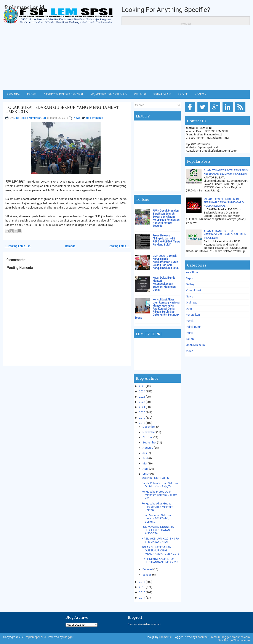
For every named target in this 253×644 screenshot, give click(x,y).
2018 (142, 423)
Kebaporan (162, 94)
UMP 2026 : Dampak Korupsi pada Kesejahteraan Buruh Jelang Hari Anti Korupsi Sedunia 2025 (166, 262)
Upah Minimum (195, 345)
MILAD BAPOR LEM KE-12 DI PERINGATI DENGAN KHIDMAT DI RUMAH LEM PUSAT (224, 202)
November (149, 432)
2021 (142, 407)
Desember (149, 427)
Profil (32, 94)
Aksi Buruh (193, 272)
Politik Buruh (194, 327)
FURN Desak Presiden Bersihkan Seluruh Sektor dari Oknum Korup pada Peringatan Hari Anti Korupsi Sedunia (166, 218)
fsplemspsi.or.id (24, 7)
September (149, 442)
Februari (148, 569)
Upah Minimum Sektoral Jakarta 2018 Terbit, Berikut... (157, 518)
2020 (142, 412)
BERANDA (13, 94)
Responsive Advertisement (145, 624)
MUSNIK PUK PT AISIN (155, 478)
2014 (142, 598)
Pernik (190, 321)
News (77, 118)
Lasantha (202, 637)
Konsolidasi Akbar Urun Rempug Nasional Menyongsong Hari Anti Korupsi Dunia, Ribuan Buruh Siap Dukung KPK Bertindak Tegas (157, 309)
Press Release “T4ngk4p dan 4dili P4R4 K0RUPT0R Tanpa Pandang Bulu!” (166, 240)
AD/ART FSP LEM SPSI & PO (108, 94)
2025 (142, 386)
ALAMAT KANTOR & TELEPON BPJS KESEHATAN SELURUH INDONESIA (226, 172)
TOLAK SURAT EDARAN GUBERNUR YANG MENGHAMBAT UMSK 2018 (62, 109)
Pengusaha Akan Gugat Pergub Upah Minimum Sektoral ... (157, 507)
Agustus (148, 448)
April (145, 469)
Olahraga (192, 303)
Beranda (70, 246)
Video (190, 351)
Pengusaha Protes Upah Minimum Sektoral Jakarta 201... (159, 495)
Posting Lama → (119, 246)
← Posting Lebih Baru (18, 246)
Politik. (190, 333)
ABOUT (183, 94)
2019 (142, 418)
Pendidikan (193, 315)
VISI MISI (140, 94)
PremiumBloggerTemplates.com (230, 637)
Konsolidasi (193, 290)
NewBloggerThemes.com (234, 640)
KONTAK (201, 94)
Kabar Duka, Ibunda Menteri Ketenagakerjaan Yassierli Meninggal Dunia (164, 284)
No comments (95, 118)
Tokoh (190, 339)
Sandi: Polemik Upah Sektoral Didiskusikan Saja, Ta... (160, 485)
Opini (189, 309)
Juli (145, 453)
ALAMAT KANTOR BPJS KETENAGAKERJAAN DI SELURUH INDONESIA (225, 234)
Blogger (68, 637)
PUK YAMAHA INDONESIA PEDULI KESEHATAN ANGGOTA (158, 530)
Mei (145, 463)
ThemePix (165, 637)
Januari (147, 575)
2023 (142, 397)
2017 (142, 582)
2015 (142, 592)
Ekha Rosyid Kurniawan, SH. (30, 118)
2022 (142, 402)
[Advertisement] (126, 58)
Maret (146, 474)
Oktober (148, 437)
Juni (145, 458)
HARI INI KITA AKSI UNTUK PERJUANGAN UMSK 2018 (160, 560)
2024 (142, 391)
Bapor (190, 278)
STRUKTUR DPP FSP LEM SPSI (64, 94)
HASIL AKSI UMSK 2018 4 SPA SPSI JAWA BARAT (160, 540)
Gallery (190, 284)
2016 (142, 587)
